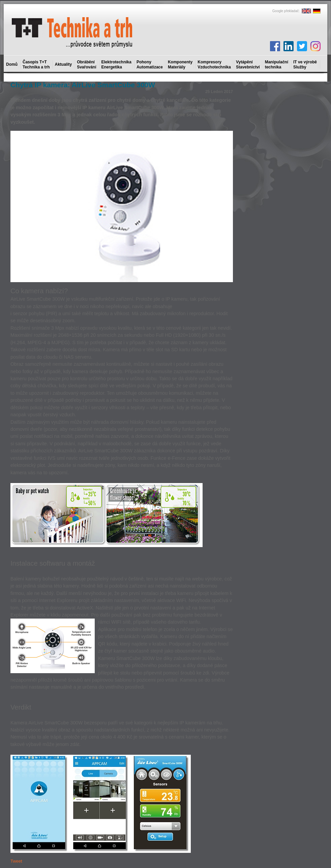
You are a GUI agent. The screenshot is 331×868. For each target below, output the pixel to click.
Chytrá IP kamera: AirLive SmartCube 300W (83, 85)
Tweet (16, 861)
